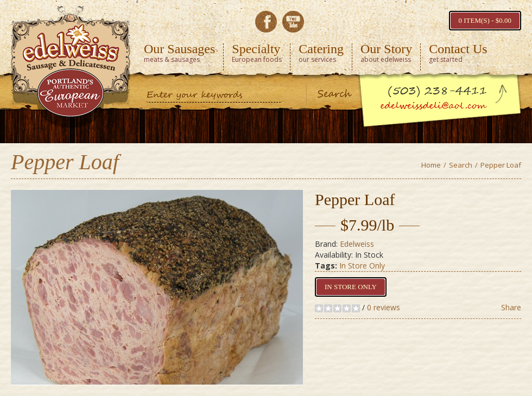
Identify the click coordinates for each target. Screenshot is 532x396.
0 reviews (384, 307)
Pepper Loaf (501, 165)
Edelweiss (357, 244)
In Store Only (362, 266)
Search (461, 165)
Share (511, 307)
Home (431, 165)
